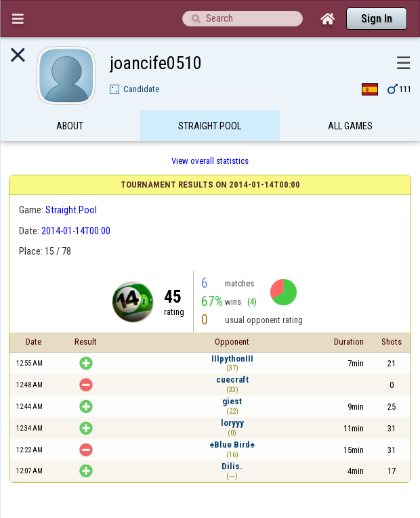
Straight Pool (210, 131)
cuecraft (232, 380)
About (70, 131)
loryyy (232, 423)
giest (232, 401)
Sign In (377, 19)
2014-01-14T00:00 (76, 231)
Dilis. (232, 466)
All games (350, 131)
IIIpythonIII (232, 359)
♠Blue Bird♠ (232, 445)
